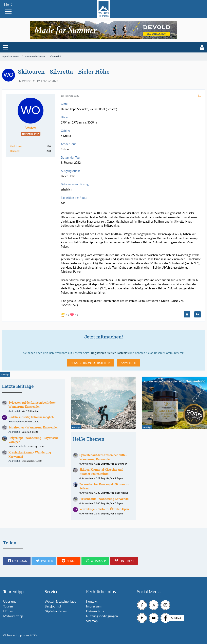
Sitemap (92, 621)
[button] (5, 47)
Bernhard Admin (17, 446)
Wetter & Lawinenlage (60, 601)
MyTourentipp (13, 616)
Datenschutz (95, 611)
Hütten (8, 611)
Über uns (10, 601)
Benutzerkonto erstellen (91, 363)
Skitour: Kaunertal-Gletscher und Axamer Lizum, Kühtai (101, 472)
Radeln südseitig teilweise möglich (31, 417)
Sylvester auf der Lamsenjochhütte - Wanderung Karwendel (32, 405)
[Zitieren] (197, 314)
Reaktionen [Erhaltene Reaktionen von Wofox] (16, 146)
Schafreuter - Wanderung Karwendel (33, 427)
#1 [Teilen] (199, 96)
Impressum (94, 606)
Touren (8, 606)
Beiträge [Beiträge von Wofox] (15, 151)
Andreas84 (14, 411)
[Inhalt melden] (187, 314)
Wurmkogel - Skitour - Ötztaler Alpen (104, 509)
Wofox (26, 81)
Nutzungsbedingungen (102, 616)
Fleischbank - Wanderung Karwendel (104, 499)
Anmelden (129, 363)
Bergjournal (53, 606)
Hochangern (15, 421)
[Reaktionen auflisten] (70, 314)
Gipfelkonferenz (56, 611)
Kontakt (92, 601)
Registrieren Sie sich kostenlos (110, 353)
